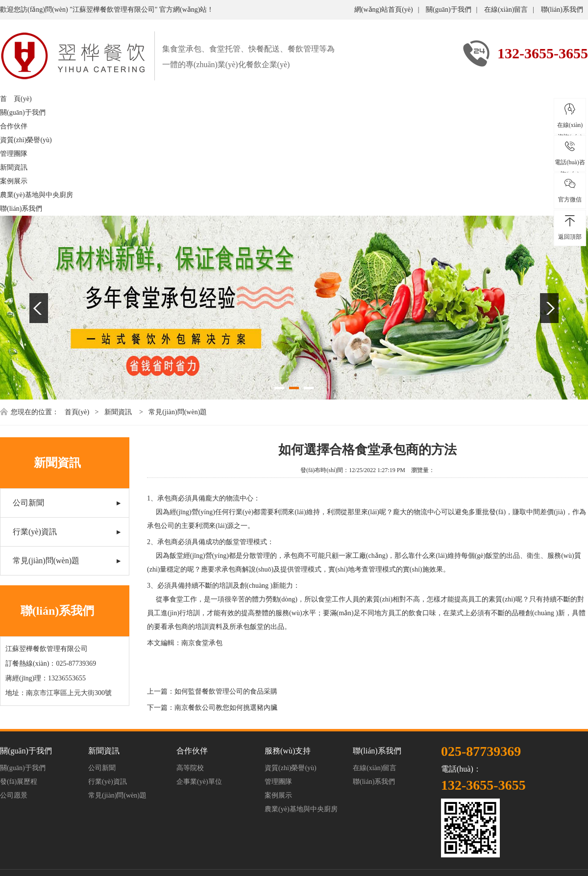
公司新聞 (28, 503)
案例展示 (14, 181)
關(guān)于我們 (449, 10)
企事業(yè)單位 (199, 782)
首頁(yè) (77, 412)
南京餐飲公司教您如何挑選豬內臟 (226, 708)
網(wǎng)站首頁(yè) (384, 10)
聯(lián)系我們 (562, 10)
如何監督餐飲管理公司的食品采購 (226, 691)
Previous (39, 308)
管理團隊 (14, 154)
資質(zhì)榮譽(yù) (26, 140)
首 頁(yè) (16, 99)
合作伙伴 (14, 126)
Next (549, 308)
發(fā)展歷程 (19, 782)
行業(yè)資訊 (35, 532)
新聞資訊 (14, 167)
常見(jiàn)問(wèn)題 (178, 412)
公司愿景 (14, 795)
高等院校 (190, 768)
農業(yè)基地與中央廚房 (37, 195)
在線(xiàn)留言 (506, 10)
